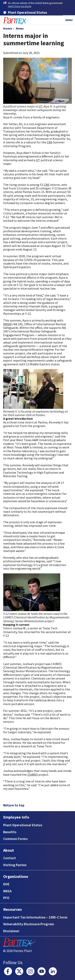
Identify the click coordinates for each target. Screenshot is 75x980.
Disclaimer (11, 931)
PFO (6, 898)
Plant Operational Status (23, 825)
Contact (9, 858)
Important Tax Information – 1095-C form (35, 917)
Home (8, 28)
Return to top (14, 805)
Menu (69, 20)
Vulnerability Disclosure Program (29, 924)
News (20, 28)
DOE (6, 884)
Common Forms (15, 839)
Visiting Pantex (15, 865)
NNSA (7, 891)
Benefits (10, 832)
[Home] (16, 21)
